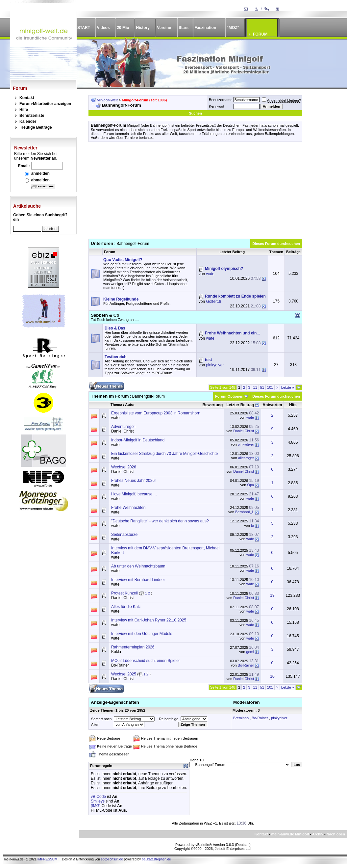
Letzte (288, 387)
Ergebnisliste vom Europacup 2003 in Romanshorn (156, 413)
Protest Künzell (124, 593)
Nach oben (336, 834)
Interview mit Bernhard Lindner (138, 580)
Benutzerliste (32, 116)
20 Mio (123, 28)
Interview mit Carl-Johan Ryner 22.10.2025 (149, 620)
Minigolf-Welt (107, 100)
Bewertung (212, 405)
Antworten (272, 405)
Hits (293, 405)
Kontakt (27, 98)
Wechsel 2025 (124, 674)
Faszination (205, 28)
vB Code (98, 797)
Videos (103, 28)
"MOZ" (233, 28)
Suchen (195, 113)
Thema (116, 405)
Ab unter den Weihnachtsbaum (138, 566)
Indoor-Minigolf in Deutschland (138, 440)
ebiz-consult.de (112, 859)
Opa (250, 485)
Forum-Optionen (229, 396)
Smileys (98, 801)
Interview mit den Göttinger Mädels (142, 634)
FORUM (260, 34)
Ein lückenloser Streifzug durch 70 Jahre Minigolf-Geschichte (164, 454)
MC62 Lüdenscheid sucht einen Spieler (146, 661)
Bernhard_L (245, 512)
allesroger (246, 458)
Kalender (28, 121)
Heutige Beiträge (36, 127)
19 (272, 595)
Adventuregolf (123, 427)
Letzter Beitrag (240, 405)
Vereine (164, 28)
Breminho (241, 718)
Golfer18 (213, 302)
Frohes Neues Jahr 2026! (133, 481)
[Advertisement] (195, 193)
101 (270, 387)
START (84, 28)
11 (255, 387)
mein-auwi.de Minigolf (290, 834)
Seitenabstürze (124, 535)
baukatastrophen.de (156, 859)
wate (210, 274)
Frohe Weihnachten (128, 508)
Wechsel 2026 (124, 467)
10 (272, 676)
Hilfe (24, 110)
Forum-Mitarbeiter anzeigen (45, 104)
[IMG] (96, 806)
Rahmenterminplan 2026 (133, 647)
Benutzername (221, 100)
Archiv (318, 834)
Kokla (116, 652)
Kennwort (216, 106)
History (143, 28)
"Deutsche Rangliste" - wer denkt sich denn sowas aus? (160, 521)
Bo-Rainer (120, 665)
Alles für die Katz (126, 607)
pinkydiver (215, 365)
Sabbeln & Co (105, 315)
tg (252, 525)
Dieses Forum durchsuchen (276, 244)
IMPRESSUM (48, 859)
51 (262, 387)
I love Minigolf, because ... (134, 494)
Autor (130, 405)
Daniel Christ (123, 431)
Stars (184, 28)
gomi (250, 652)
